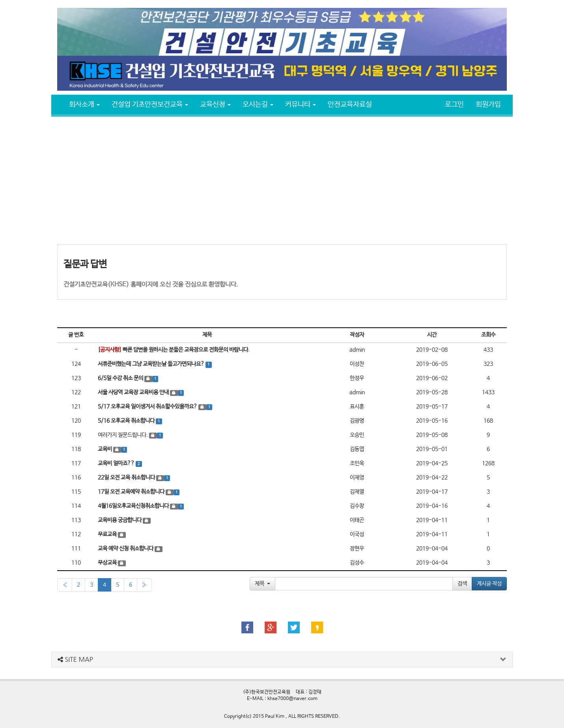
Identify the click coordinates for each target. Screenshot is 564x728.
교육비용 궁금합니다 (120, 520)
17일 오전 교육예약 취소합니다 (132, 492)
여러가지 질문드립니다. (123, 435)
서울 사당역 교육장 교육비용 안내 (134, 392)
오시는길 (258, 105)
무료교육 (108, 534)
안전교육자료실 (350, 105)
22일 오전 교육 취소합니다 (127, 478)
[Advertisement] (282, 180)
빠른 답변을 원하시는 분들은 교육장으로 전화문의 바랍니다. (174, 350)
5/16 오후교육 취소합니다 (127, 421)
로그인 (454, 105)
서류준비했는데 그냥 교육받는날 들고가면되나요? (152, 364)
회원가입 (488, 105)
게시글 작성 (489, 584)
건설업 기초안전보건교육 (150, 105)
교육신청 (215, 105)
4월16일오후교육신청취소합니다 (134, 506)
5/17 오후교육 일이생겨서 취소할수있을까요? (148, 407)
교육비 (106, 449)
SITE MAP (75, 659)
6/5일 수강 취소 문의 (121, 378)
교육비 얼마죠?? (117, 463)
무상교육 (108, 563)
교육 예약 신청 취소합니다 (126, 549)
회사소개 (84, 105)
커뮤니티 (301, 105)
